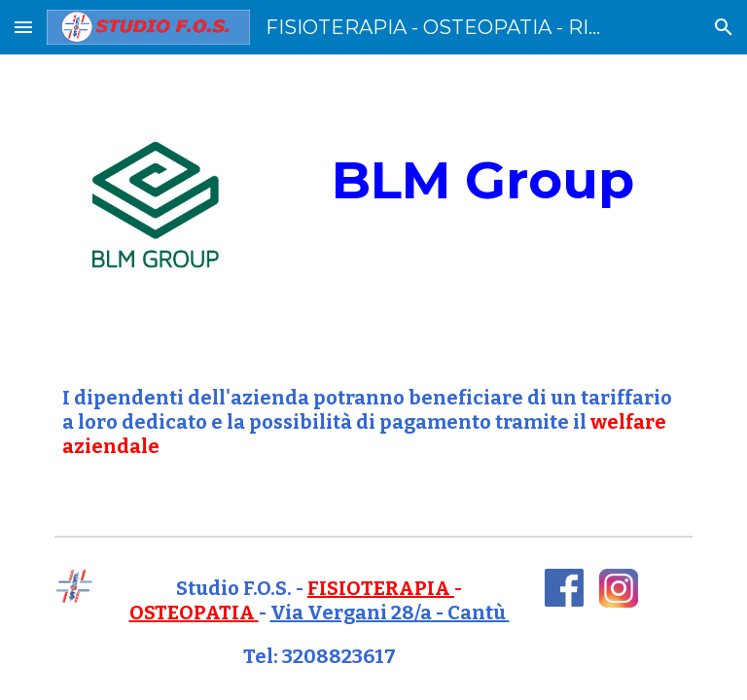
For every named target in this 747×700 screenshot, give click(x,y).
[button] (23, 27)
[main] (482, 180)
